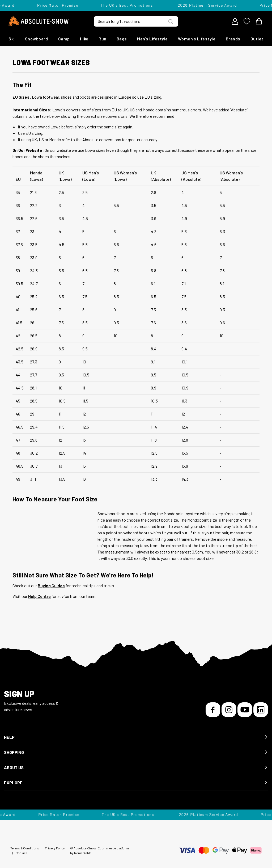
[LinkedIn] (261, 710)
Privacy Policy (55, 848)
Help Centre (39, 596)
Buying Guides (51, 586)
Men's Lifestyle (152, 39)
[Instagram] (229, 710)
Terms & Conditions (25, 848)
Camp (64, 39)
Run (103, 39)
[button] (136, 737)
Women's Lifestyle (197, 39)
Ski (12, 39)
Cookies (22, 853)
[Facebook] (213, 710)
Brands (233, 39)
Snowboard (37, 39)
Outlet (257, 39)
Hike (84, 39)
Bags (122, 39)
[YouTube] (245, 710)
